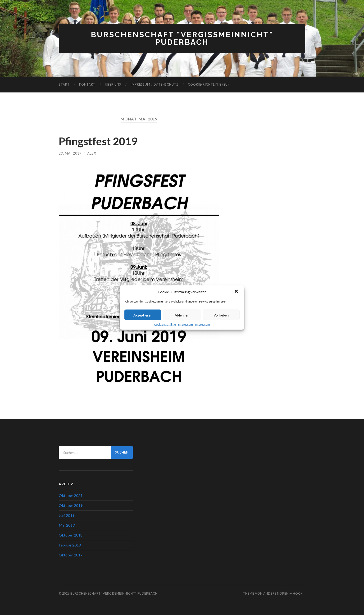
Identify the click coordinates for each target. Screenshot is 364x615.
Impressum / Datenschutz (155, 84)
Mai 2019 (67, 525)
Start (64, 84)
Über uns (113, 84)
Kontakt (87, 84)
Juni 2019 (67, 515)
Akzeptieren (143, 315)
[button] (237, 292)
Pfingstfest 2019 (98, 141)
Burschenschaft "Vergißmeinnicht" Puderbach (182, 38)
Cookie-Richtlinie (165, 324)
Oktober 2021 (71, 495)
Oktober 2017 (71, 555)
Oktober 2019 (71, 505)
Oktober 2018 (71, 535)
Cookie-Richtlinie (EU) (208, 84)
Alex (92, 153)
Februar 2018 (70, 545)
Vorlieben (221, 315)
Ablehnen (182, 315)
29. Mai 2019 (70, 153)
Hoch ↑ (299, 593)
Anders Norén (276, 593)
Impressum (186, 324)
